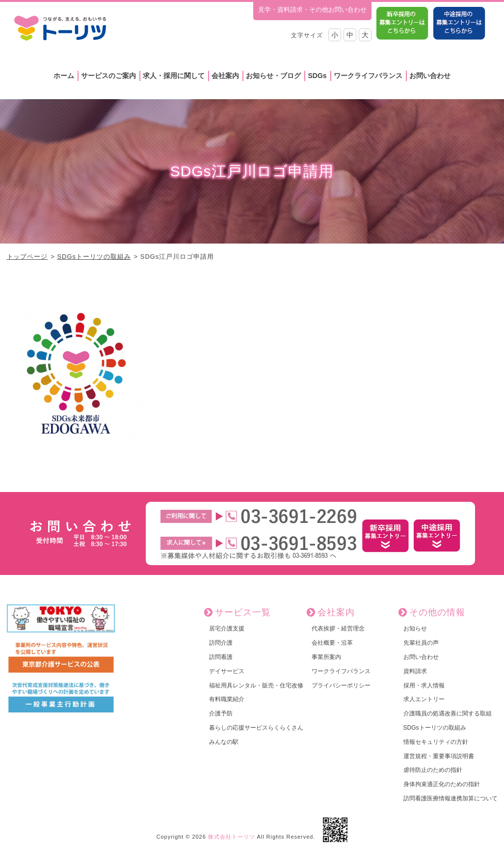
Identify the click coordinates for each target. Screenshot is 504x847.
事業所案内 (326, 657)
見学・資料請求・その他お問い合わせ (312, 10)
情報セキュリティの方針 (436, 742)
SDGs (317, 76)
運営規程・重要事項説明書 (439, 756)
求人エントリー (424, 699)
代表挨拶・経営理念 (338, 628)
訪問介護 (221, 643)
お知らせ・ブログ (273, 76)
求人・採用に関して (174, 76)
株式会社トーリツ (232, 837)
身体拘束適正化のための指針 (442, 784)
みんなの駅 (224, 742)
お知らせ (415, 628)
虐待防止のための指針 (433, 770)
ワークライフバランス (368, 76)
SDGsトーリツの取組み (94, 257)
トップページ (27, 257)
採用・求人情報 (424, 685)
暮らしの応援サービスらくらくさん (256, 728)
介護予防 (221, 713)
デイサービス (227, 671)
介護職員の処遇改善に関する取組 (448, 713)
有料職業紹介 (227, 699)
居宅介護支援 (227, 628)
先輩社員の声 (421, 643)
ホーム (64, 76)
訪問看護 (221, 657)
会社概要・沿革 (332, 643)
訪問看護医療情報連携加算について (451, 798)
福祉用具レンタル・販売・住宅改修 (256, 685)
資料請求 (415, 671)
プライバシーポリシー (341, 685)
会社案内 (225, 76)
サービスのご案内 (108, 76)
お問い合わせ (430, 76)
